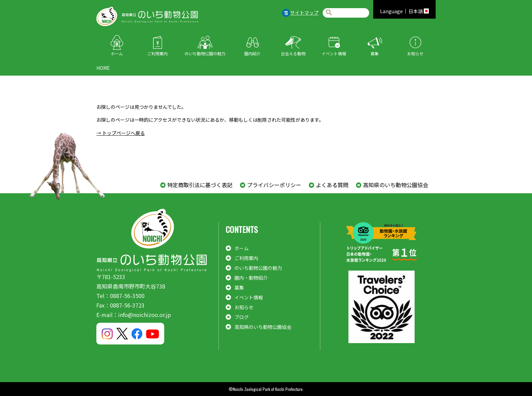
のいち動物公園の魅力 (205, 53)
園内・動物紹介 (251, 278)
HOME (103, 68)
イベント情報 (334, 53)
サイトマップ (304, 13)
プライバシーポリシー (274, 185)
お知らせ (415, 53)
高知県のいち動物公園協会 (396, 185)
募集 (375, 53)
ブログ (242, 317)
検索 (329, 13)
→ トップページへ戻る (121, 133)
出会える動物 (293, 53)
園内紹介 (252, 53)
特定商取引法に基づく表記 (200, 185)
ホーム (117, 53)
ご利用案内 (157, 53)
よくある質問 (332, 185)
